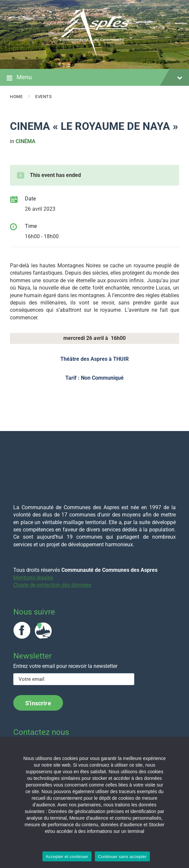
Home (16, 97)
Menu (94, 78)
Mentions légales (33, 578)
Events (43, 97)
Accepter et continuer (67, 857)
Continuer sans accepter (123, 857)
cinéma (26, 141)
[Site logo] (94, 56)
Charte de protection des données (52, 585)
